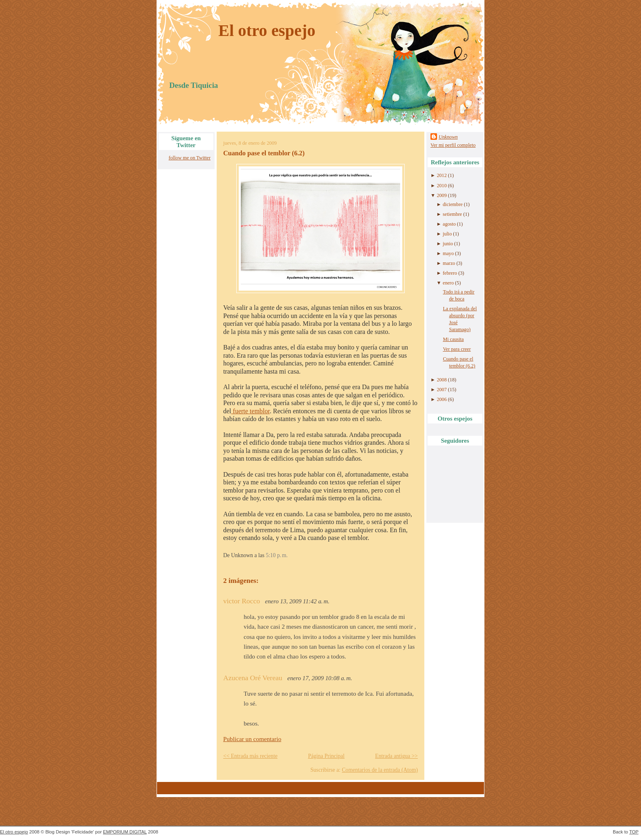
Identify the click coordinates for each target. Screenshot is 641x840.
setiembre (452, 214)
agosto (449, 224)
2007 (442, 390)
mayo (448, 253)
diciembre (453, 204)
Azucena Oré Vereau (253, 678)
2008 (442, 380)
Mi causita (453, 339)
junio (448, 244)
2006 (442, 399)
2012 (442, 175)
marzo (449, 263)
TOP (634, 832)
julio (447, 234)
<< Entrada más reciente (250, 756)
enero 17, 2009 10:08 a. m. (320, 678)
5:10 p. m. (277, 555)
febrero (450, 273)
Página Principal (326, 756)
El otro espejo (267, 30)
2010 (442, 186)
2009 (442, 195)
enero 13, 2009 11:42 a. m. (297, 601)
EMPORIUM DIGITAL (125, 832)
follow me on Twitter (189, 158)
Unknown (448, 137)
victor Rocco (242, 601)
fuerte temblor (251, 411)
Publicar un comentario (252, 739)
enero (448, 283)
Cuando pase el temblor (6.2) (264, 153)
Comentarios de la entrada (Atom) (380, 770)
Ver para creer (457, 349)
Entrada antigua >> (397, 756)
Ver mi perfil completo (453, 145)
